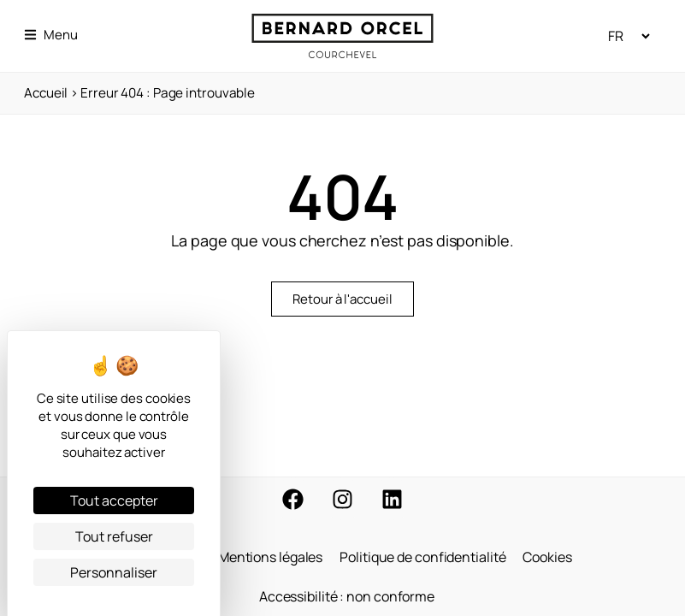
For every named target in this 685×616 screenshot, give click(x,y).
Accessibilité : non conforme (347, 596)
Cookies (547, 557)
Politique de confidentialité (422, 557)
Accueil (46, 93)
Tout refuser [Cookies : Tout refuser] (114, 536)
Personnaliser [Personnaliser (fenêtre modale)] (114, 572)
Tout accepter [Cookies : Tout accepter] (114, 500)
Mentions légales (270, 557)
